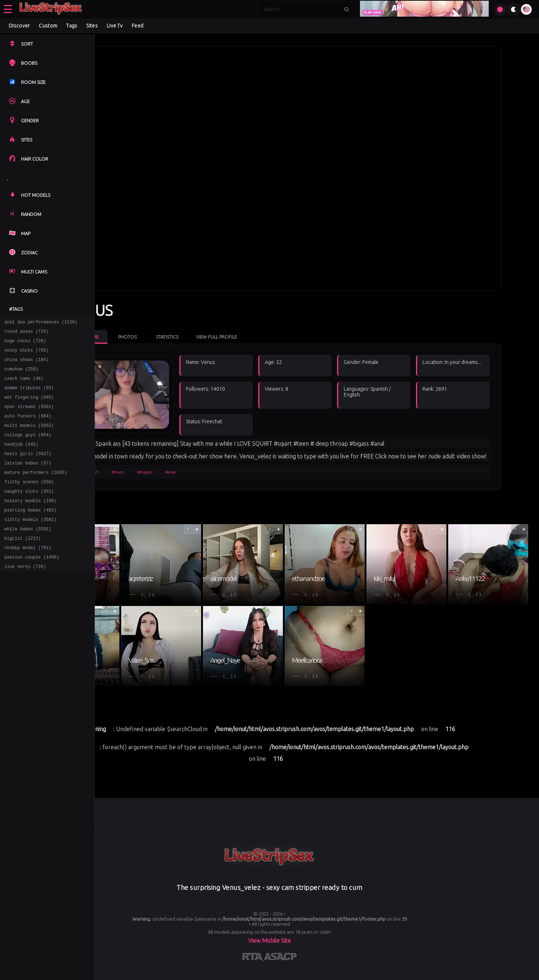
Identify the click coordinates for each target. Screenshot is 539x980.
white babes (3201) (28, 554)
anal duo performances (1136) (41, 323)
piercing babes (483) (30, 533)
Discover (19, 26)
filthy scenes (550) (29, 501)
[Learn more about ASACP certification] (280, 969)
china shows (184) (26, 365)
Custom (48, 26)
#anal (207, 475)
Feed (137, 26)
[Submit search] (347, 9)
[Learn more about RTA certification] (253, 969)
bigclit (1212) (23, 564)
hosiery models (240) (30, 522)
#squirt (128, 475)
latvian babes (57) (28, 480)
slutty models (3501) (30, 543)
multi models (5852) (29, 438)
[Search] (302, 9)
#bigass (181, 475)
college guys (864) (28, 449)
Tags (72, 26)
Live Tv (115, 26)
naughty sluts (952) (29, 512)
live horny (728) (25, 596)
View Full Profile (253, 331)
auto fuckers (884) (28, 428)
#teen (154, 475)
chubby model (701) (28, 575)
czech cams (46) (24, 386)
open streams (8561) (29, 417)
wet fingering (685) (29, 407)
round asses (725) (26, 333)
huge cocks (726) (25, 344)
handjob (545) (21, 459)
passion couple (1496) (32, 585)
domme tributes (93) (29, 396)
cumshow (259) (21, 375)
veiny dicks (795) (26, 354)
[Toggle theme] (514, 9)
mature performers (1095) (36, 491)
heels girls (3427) (28, 470)
